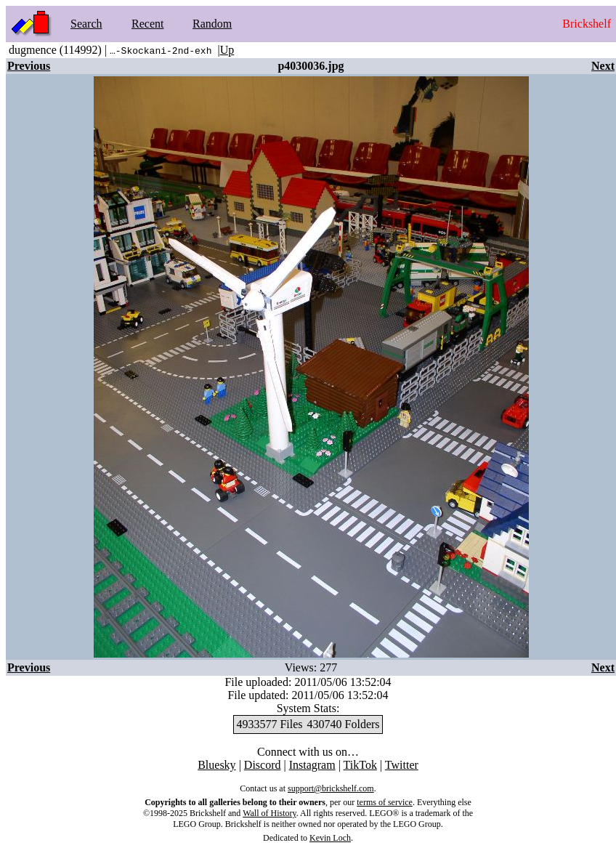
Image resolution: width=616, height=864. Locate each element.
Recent (147, 24)
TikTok (360, 765)
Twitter (402, 765)
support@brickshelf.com (331, 788)
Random (212, 24)
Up (227, 50)
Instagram (312, 765)
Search (86, 24)
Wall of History (269, 813)
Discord (263, 765)
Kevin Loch (330, 838)
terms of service (385, 802)
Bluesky (216, 765)
